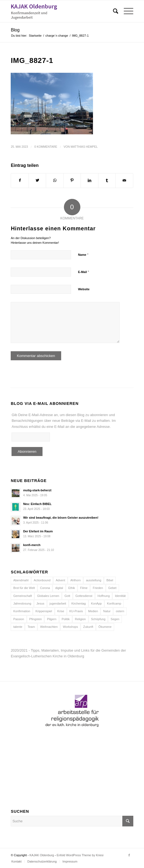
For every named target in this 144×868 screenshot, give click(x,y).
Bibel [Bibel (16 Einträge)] (110, 580)
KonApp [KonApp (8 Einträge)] (96, 603)
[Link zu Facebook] (129, 855)
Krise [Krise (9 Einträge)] (61, 611)
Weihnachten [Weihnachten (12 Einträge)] (49, 627)
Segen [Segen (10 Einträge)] (115, 619)
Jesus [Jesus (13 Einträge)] (40, 603)
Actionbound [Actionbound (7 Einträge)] (42, 580)
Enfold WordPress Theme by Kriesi (80, 855)
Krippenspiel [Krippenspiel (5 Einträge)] (44, 611)
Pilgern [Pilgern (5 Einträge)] (52, 619)
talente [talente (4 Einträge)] (18, 627)
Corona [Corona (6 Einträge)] (45, 588)
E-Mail (84, 272)
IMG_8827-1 (32, 60)
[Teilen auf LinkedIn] (89, 180)
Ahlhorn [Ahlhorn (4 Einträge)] (75, 580)
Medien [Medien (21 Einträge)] (93, 611)
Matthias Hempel (84, 147)
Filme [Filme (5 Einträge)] (84, 588)
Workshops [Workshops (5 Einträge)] (70, 627)
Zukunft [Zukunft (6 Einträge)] (88, 627)
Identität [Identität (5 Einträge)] (120, 596)
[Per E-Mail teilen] (124, 180)
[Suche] (113, 11)
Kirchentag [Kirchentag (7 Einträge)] (79, 603)
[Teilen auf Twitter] (37, 180)
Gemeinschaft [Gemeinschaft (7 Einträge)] (22, 596)
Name (83, 255)
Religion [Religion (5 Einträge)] (80, 619)
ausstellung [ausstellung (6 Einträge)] (94, 580)
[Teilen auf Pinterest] (72, 180)
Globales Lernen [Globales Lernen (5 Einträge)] (48, 596)
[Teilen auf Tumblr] (107, 180)
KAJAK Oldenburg (42, 855)
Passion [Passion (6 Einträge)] (19, 619)
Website (84, 289)
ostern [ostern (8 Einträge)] (120, 611)
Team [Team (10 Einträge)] (31, 627)
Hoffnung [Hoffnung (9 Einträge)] (104, 596)
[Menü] (126, 11)
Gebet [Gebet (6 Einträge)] (112, 588)
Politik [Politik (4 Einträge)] (66, 619)
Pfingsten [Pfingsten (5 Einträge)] (36, 619)
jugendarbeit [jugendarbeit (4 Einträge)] (58, 603)
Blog (15, 30)
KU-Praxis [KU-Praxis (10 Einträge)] (76, 611)
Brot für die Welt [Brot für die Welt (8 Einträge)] (24, 588)
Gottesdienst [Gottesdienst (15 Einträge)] (84, 596)
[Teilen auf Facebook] (20, 180)
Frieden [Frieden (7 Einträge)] (98, 588)
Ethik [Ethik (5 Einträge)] (72, 588)
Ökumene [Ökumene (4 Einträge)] (105, 627)
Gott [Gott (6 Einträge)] (67, 596)
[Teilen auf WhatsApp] (55, 180)
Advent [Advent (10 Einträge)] (60, 580)
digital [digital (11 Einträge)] (59, 588)
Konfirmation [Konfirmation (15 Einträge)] (22, 611)
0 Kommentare (46, 147)
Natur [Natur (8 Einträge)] (107, 611)
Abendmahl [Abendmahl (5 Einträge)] (21, 580)
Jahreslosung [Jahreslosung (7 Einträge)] (22, 603)
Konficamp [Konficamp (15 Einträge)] (114, 603)
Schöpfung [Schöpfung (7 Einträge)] (98, 619)
